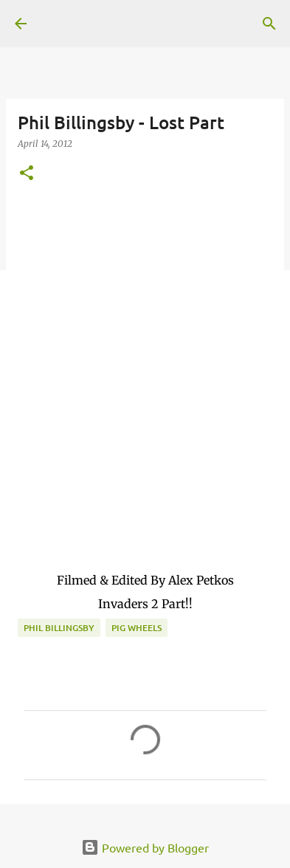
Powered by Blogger (145, 847)
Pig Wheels (137, 628)
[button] (27, 174)
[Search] (269, 24)
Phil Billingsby (59, 628)
